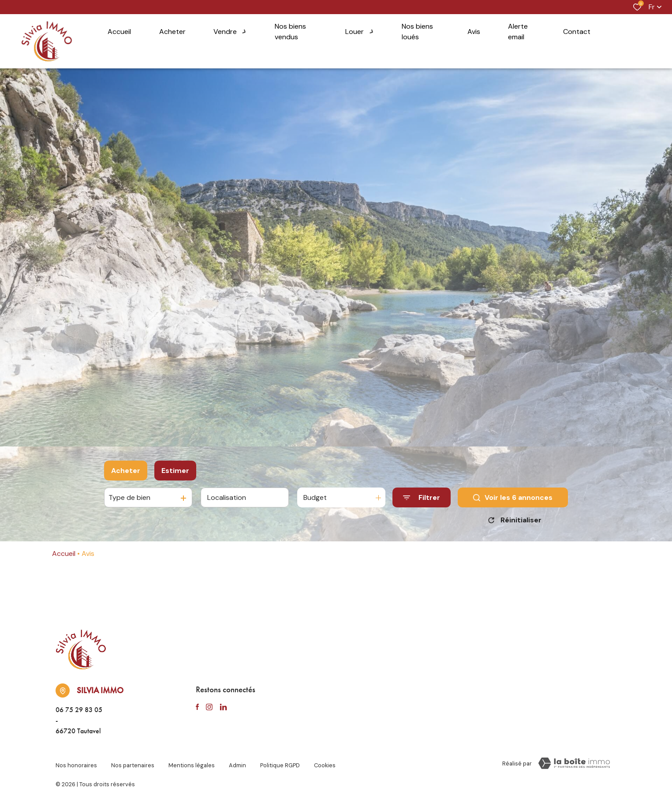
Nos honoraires (76, 762)
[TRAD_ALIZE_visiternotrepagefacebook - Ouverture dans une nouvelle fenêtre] (197, 707)
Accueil (64, 553)
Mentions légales (192, 762)
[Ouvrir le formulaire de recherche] (422, 497)
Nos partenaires (133, 762)
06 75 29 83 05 (79, 710)
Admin (237, 762)
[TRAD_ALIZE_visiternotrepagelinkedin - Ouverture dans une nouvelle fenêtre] (223, 707)
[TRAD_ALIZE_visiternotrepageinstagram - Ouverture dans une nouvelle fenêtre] (209, 707)
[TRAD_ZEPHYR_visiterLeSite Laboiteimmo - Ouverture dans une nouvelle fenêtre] (574, 763)
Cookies (325, 762)
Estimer (175, 471)
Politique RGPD (280, 762)
